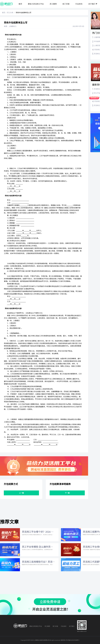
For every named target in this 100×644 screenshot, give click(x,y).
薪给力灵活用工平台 (36, 4)
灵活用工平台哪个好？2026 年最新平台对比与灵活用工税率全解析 (38, 532)
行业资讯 (79, 4)
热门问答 (66, 4)
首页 (20, 4)
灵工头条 (10, 13)
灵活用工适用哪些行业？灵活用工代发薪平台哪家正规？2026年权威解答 (37, 562)
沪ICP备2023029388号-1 (73, 640)
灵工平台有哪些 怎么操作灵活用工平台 (37, 547)
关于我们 (92, 4)
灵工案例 (53, 4)
